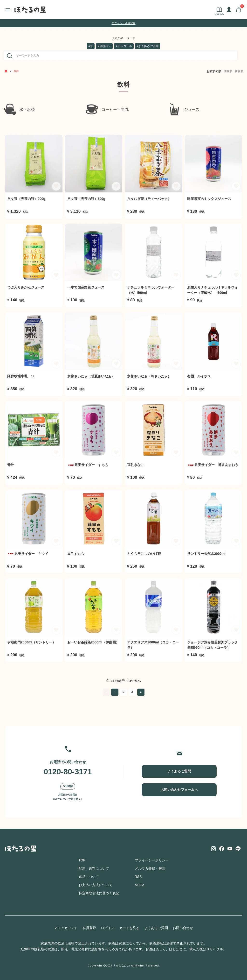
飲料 (16, 71)
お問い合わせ (183, 928)
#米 (91, 46)
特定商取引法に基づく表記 (99, 893)
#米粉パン (104, 46)
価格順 (228, 71)
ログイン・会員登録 (124, 23)
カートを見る (129, 928)
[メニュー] (8, 10)
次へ (141, 692)
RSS (138, 877)
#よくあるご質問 (148, 46)
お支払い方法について (96, 885)
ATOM (140, 885)
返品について (89, 877)
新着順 (239, 71)
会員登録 (89, 928)
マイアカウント (66, 928)
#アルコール (124, 46)
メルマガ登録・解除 (150, 868)
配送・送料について (94, 868)
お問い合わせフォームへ (179, 790)
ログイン (108, 928)
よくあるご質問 (179, 771)
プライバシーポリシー (152, 860)
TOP (82, 860)
